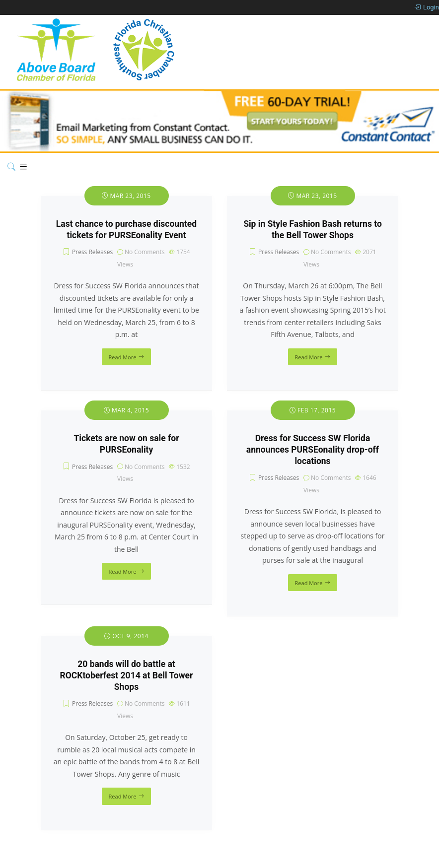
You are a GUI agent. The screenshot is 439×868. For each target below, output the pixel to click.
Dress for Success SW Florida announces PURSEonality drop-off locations (313, 450)
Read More (123, 357)
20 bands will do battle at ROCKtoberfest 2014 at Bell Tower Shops (127, 675)
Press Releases (92, 252)
